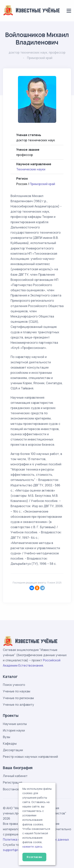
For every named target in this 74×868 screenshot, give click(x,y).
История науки (14, 730)
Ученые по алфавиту (18, 705)
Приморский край (42, 184)
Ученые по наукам (17, 691)
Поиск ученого (14, 685)
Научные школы (15, 724)
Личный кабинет (15, 776)
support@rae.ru (14, 850)
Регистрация (13, 782)
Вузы (7, 737)
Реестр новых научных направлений (30, 757)
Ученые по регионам (18, 698)
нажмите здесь (32, 847)
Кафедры (10, 743)
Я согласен (34, 857)
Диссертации (13, 750)
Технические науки (31, 169)
